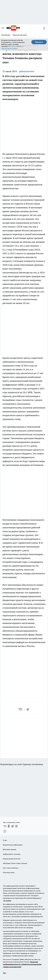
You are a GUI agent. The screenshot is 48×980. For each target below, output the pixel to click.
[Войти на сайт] (44, 28)
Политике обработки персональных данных (12, 47)
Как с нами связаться (10, 868)
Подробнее (7, 901)
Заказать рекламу (20, 35)
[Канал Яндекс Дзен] (16, 826)
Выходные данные (10, 849)
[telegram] (29, 709)
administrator (27, 71)
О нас (5, 840)
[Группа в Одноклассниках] (9, 826)
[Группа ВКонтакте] (5, 826)
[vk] (21, 709)
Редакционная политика (12, 859)
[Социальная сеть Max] (5, 831)
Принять (39, 42)
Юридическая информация (13, 845)
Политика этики (9, 872)
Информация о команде (12, 854)
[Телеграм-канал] (13, 826)
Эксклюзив (6, 35)
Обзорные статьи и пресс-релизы (15, 863)
